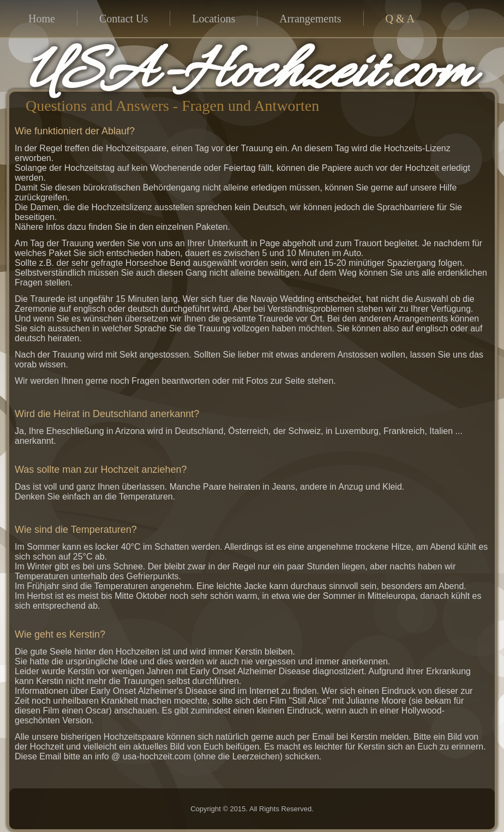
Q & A (400, 19)
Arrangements (310, 19)
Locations (214, 19)
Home (42, 19)
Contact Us (124, 19)
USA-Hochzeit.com (250, 74)
